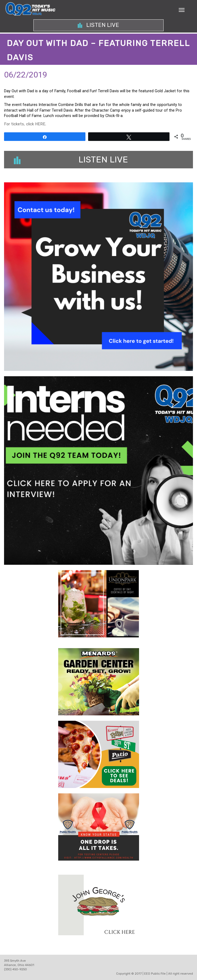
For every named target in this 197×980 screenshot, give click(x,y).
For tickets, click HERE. (25, 124)
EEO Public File (155, 974)
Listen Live (98, 25)
